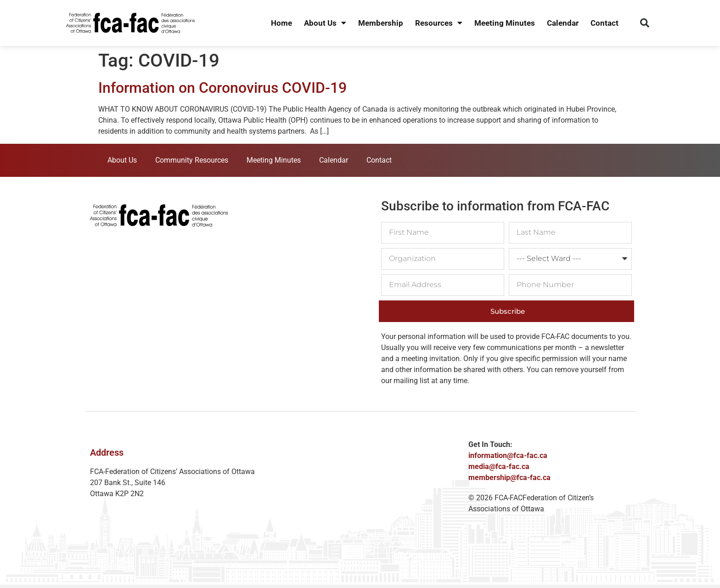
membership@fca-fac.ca (509, 478)
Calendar (563, 23)
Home (281, 23)
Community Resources (192, 160)
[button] (645, 23)
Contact (605, 23)
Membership (381, 23)
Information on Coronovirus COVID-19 (222, 88)
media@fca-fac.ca (499, 466)
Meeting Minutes (505, 23)
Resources (439, 23)
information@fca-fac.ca (508, 455)
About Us (325, 23)
